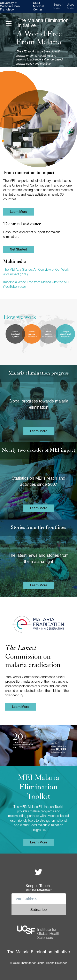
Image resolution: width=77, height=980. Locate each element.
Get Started (18, 250)
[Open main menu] (9, 24)
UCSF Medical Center (39, 7)
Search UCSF (58, 7)
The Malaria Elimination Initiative (43, 23)
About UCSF (71, 7)
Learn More (18, 212)
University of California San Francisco (10, 7)
